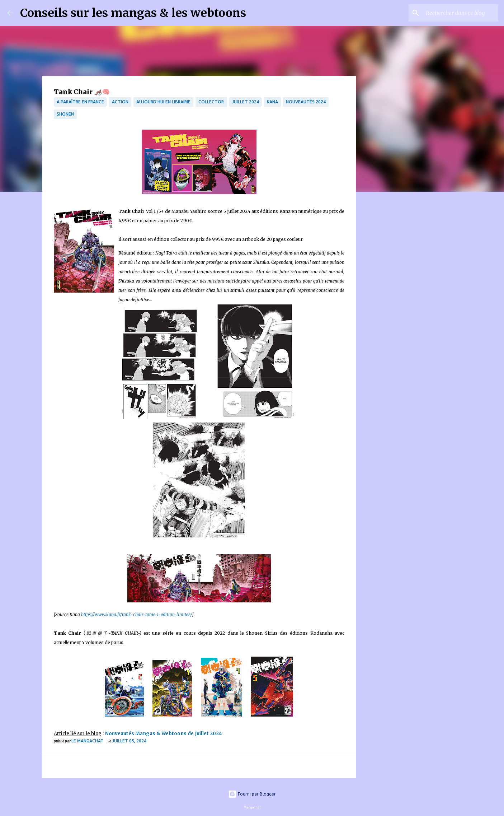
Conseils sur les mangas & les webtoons (133, 13)
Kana (272, 102)
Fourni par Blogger (252, 794)
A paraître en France (80, 102)
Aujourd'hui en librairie (163, 102)
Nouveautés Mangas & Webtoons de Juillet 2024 (164, 734)
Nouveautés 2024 (306, 102)
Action (120, 102)
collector (211, 102)
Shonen (65, 114)
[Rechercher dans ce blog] (461, 13)
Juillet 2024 (245, 102)
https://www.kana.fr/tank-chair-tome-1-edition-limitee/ (136, 614)
